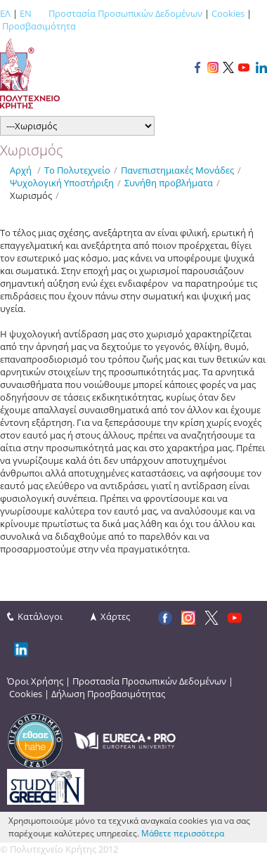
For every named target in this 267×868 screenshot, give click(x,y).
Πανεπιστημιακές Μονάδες (177, 170)
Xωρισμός (31, 195)
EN (26, 13)
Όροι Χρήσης (35, 681)
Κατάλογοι (40, 616)
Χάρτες (115, 616)
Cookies (228, 13)
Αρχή (21, 170)
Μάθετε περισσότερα (183, 833)
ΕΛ (5, 13)
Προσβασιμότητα (39, 26)
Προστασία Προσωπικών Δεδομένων (125, 13)
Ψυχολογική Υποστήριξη (62, 183)
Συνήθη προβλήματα (169, 183)
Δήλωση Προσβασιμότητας (108, 694)
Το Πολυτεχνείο (77, 170)
